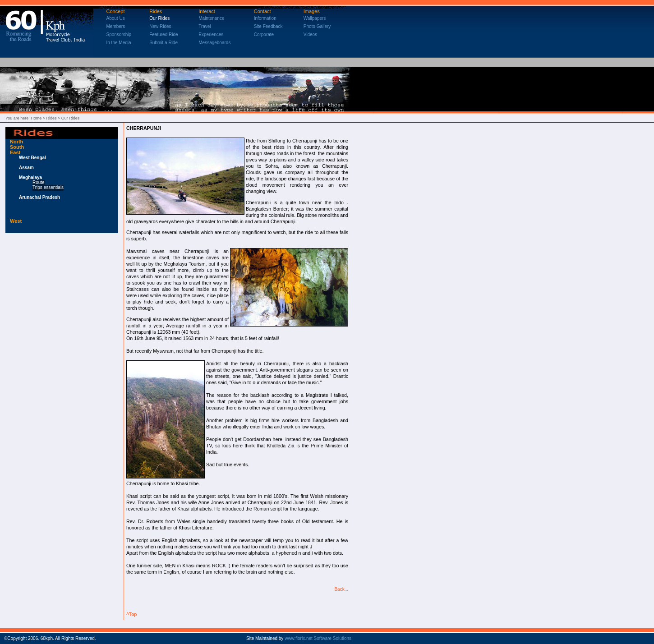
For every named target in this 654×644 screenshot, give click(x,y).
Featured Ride (163, 34)
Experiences (211, 34)
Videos (310, 34)
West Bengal (32, 158)
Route (39, 182)
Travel (205, 26)
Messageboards (214, 43)
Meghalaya (30, 177)
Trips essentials (48, 187)
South (17, 147)
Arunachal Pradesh (39, 197)
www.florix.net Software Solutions (318, 638)
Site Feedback (268, 26)
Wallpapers (315, 18)
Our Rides (159, 18)
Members (116, 26)
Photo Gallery (317, 26)
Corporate (264, 34)
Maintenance (211, 18)
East (15, 152)
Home (36, 118)
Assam (26, 168)
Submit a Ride (163, 43)
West (16, 221)
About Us (116, 18)
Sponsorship (119, 34)
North (16, 142)
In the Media (119, 43)
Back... (341, 589)
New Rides (160, 26)
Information (265, 18)
